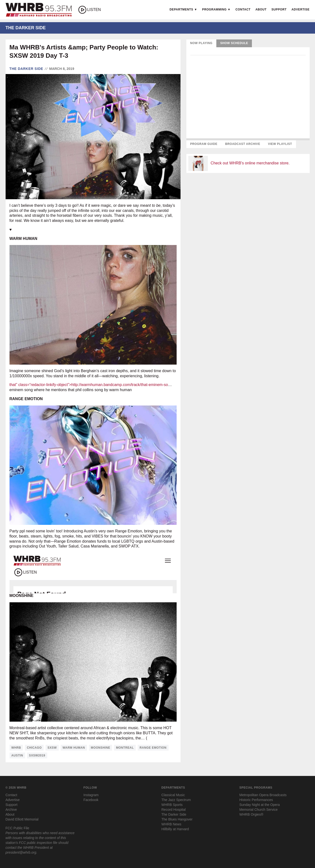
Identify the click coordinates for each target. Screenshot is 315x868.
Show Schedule (234, 43)
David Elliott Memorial (22, 819)
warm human (74, 748)
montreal (125, 748)
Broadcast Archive (243, 144)
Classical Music (173, 795)
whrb (16, 748)
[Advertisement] (248, 211)
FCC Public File (17, 828)
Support (279, 9)
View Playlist (280, 144)
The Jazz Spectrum (176, 800)
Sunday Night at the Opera (260, 805)
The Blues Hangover (177, 819)
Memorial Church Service (259, 810)
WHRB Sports (172, 805)
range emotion (153, 748)
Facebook (91, 800)
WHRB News (172, 824)
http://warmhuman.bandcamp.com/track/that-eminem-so (120, 385)
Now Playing (201, 43)
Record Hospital (174, 810)
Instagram (91, 795)
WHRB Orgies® (251, 814)
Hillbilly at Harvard (175, 829)
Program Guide (204, 144)
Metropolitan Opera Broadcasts (263, 795)
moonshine (100, 748)
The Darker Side (26, 69)
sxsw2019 (37, 755)
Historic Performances (256, 800)
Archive (11, 810)
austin (17, 755)
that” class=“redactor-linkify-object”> (40, 385)
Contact (243, 9)
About (261, 9)
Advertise (300, 9)
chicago (34, 748)
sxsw (52, 748)
